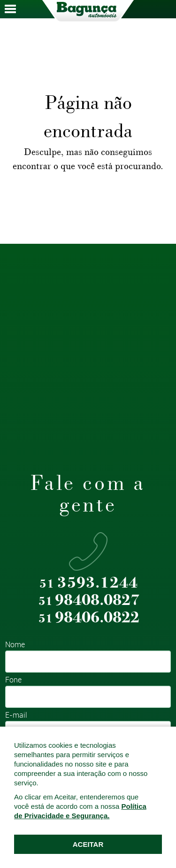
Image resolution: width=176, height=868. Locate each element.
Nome (15, 645)
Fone (13, 680)
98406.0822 (89, 618)
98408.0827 (89, 601)
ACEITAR (88, 844)
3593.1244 (89, 583)
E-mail (16, 716)
